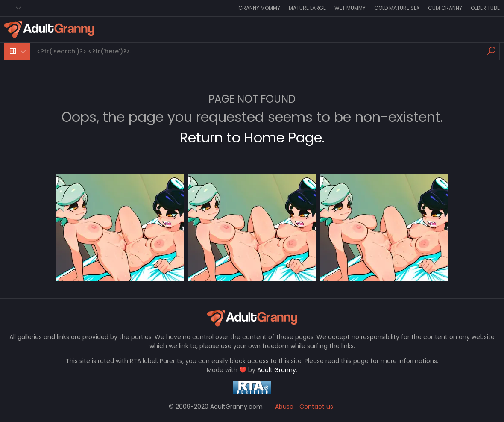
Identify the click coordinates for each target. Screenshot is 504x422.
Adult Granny (277, 370)
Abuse (284, 407)
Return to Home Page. (252, 137)
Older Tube (485, 8)
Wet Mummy (350, 8)
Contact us (316, 407)
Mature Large (307, 8)
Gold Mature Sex (397, 8)
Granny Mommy (259, 8)
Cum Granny (445, 8)
